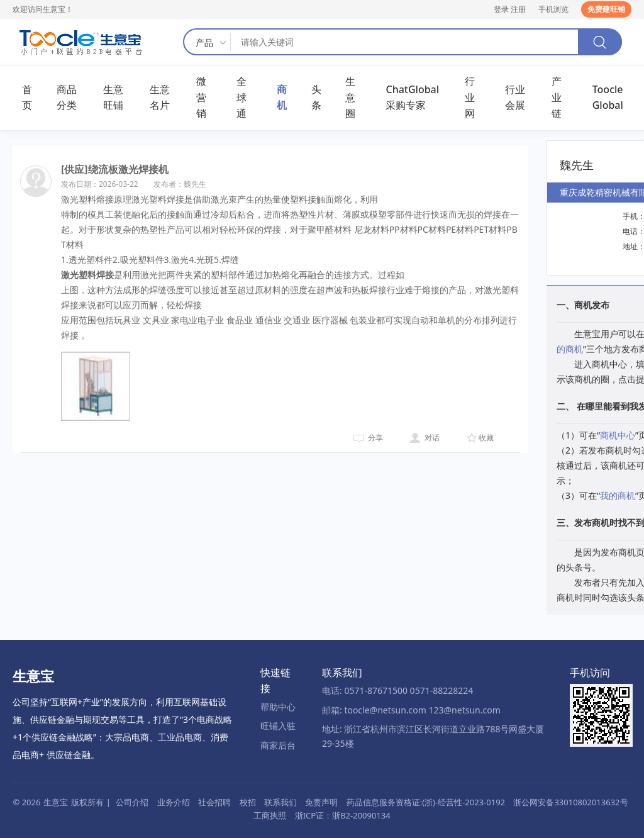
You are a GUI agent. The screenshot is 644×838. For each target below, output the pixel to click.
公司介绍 (132, 802)
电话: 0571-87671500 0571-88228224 (397, 690)
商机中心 (618, 435)
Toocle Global (608, 98)
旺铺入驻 (278, 726)
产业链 (557, 97)
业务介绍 (174, 802)
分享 (375, 438)
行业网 (470, 97)
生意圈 (350, 97)
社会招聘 (214, 802)
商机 (282, 98)
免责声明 (321, 802)
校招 (248, 802)
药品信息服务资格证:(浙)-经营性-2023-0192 (426, 802)
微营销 (201, 97)
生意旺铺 (113, 98)
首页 (27, 98)
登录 (501, 9)
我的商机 (618, 495)
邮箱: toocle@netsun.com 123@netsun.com (411, 710)
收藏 (486, 438)
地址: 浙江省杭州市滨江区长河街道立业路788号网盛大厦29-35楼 (433, 736)
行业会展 (515, 98)
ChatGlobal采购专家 (412, 98)
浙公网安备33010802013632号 (570, 802)
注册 (518, 9)
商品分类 (67, 98)
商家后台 (278, 745)
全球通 (241, 97)
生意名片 (160, 98)
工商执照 (270, 815)
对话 (432, 438)
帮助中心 (278, 707)
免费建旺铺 (606, 9)
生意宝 (56, 802)
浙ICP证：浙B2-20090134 (343, 815)
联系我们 (280, 802)
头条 (316, 98)
